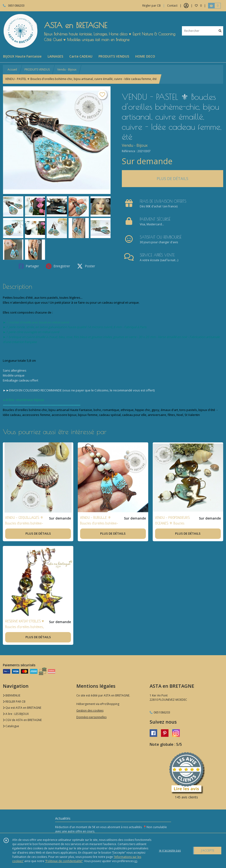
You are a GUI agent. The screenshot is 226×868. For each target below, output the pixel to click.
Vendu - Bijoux (67, 69)
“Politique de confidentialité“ (64, 861)
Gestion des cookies (90, 711)
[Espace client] (186, 6)
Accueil (12, 69)
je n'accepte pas (170, 850)
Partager (29, 266)
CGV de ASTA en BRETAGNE (22, 720)
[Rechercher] (220, 31)
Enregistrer (58, 266)
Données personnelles (91, 717)
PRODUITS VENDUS (37, 69)
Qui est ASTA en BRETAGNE (22, 708)
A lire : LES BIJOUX (16, 714)
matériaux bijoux (30, 400)
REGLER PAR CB (14, 702)
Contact (172, 6)
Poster (86, 266)
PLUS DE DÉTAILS (173, 179)
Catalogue (11, 726)
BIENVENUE (12, 695)
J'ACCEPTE (208, 850)
